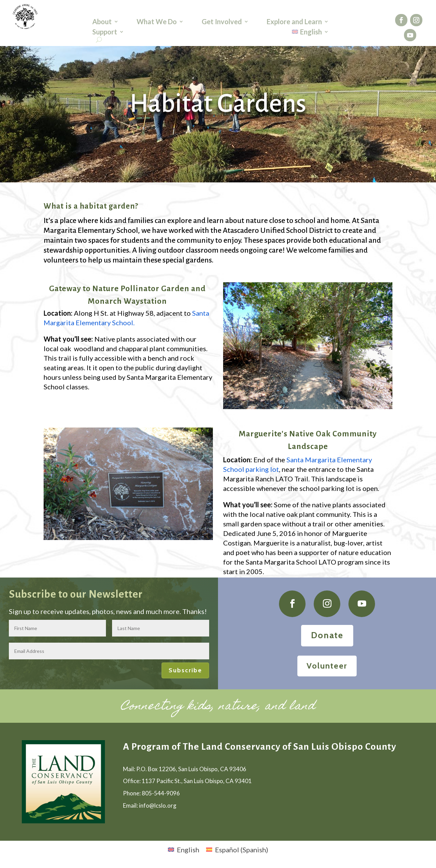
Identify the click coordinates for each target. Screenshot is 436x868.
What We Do (157, 22)
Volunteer (327, 666)
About (102, 22)
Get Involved (222, 22)
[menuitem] (310, 33)
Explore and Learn (294, 22)
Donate (327, 635)
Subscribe (185, 670)
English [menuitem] (188, 850)
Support (105, 33)
